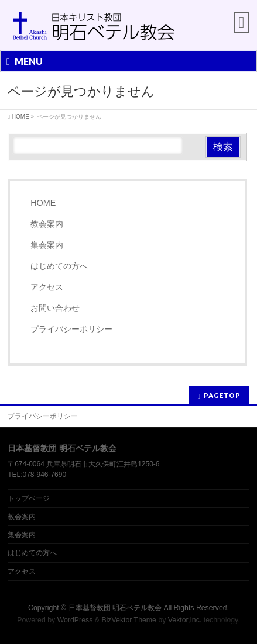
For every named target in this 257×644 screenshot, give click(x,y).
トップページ (29, 498)
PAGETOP (222, 395)
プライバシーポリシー (71, 329)
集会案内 (47, 245)
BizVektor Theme (129, 620)
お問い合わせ (55, 308)
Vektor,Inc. (185, 620)
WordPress (75, 620)
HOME (43, 203)
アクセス (47, 287)
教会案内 (47, 224)
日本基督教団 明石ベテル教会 (115, 608)
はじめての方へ (59, 266)
